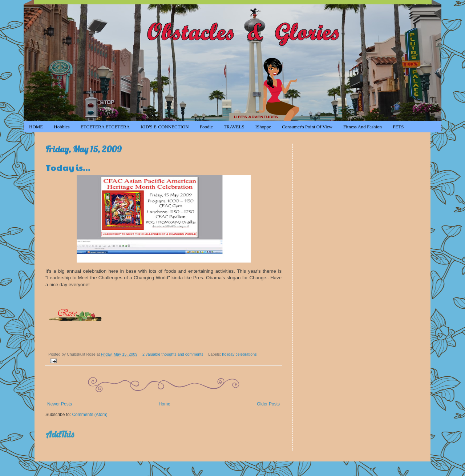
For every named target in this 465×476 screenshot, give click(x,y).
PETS (398, 127)
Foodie (206, 127)
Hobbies (62, 127)
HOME (36, 127)
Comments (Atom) (90, 415)
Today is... (68, 167)
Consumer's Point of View (307, 127)
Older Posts (268, 404)
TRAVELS (234, 127)
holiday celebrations (239, 354)
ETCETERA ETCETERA (105, 127)
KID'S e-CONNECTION (165, 127)
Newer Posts (60, 404)
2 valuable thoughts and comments (173, 354)
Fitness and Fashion (363, 127)
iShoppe (263, 127)
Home (165, 404)
